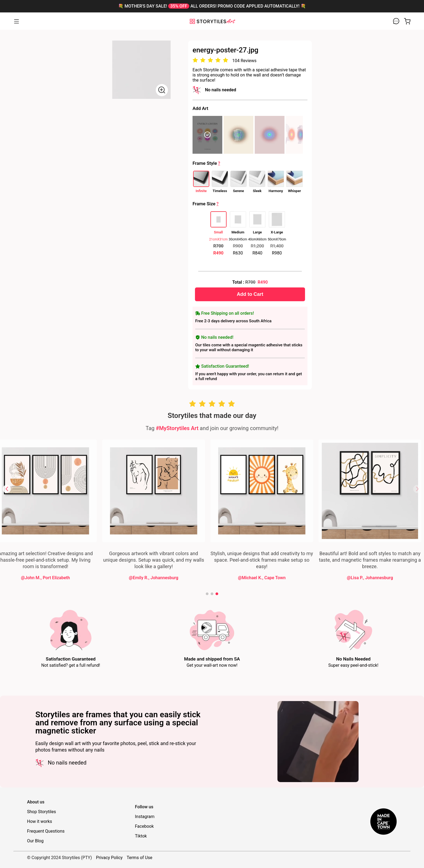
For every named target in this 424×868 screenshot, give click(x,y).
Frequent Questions (46, 831)
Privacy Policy (109, 858)
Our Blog (35, 841)
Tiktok (141, 836)
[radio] (247, 60)
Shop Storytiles (42, 812)
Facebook (144, 826)
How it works (40, 821)
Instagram (145, 817)
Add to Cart (302, 294)
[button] (7, 489)
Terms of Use (139, 858)
